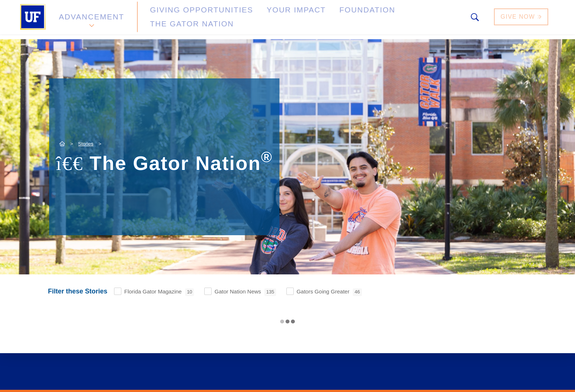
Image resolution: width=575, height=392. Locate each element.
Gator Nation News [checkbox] (245, 292)
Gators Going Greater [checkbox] (329, 292)
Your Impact (260, 20)
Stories (86, 144)
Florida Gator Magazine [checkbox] (159, 292)
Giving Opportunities (183, 20)
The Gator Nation (388, 20)
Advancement (91, 20)
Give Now (522, 20)
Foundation (319, 20)
